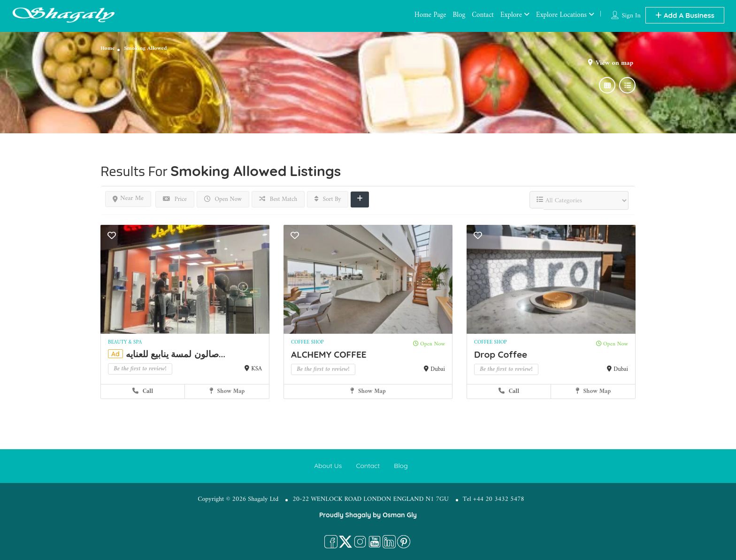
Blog (459, 15)
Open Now (223, 199)
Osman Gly (400, 515)
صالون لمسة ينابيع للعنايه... (176, 354)
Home (107, 49)
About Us (328, 466)
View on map (614, 63)
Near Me (128, 198)
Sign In (631, 16)
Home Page (430, 15)
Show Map (227, 391)
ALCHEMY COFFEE (329, 354)
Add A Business (685, 15)
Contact (483, 15)
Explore (511, 15)
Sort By (328, 199)
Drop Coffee (501, 354)
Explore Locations (561, 15)
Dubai (438, 369)
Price (175, 199)
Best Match (278, 199)
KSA (257, 369)
